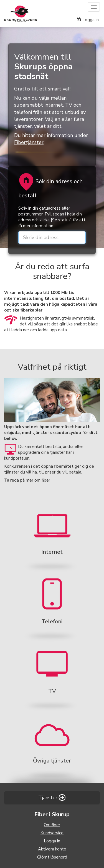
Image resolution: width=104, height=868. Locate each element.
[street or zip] (52, 237)
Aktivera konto (52, 849)
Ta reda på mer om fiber (27, 480)
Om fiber (52, 825)
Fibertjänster (29, 142)
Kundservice (52, 833)
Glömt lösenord (52, 857)
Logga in (88, 20)
